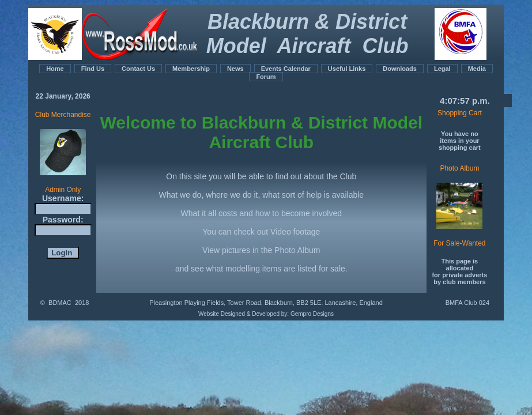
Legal (442, 69)
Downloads (400, 69)
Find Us (93, 69)
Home (55, 69)
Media (477, 69)
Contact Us (138, 69)
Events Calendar (286, 69)
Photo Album (297, 250)
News (235, 69)
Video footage (295, 232)
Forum (266, 77)
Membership (191, 69)
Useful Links (347, 69)
